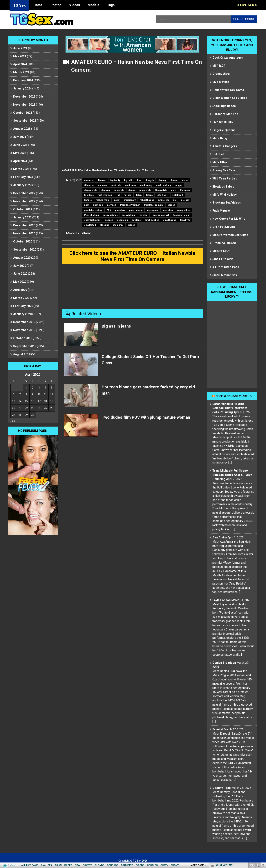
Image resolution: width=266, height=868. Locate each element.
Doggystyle (161, 190)
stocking (104, 225)
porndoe (112, 205)
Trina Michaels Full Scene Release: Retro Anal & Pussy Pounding (232, 475)
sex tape (136, 220)
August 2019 (22, 354)
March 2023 (21, 169)
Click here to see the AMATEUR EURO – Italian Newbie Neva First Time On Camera (132, 257)
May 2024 (20, 56)
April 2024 (20, 64)
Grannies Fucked (224, 243)
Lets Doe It (162, 195)
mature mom (103, 200)
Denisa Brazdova (224, 663)
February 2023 (23, 177)
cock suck (131, 185)
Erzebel (218, 729)
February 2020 (23, 306)
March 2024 (21, 72)
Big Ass (102, 180)
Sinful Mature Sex (225, 275)
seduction (122, 220)
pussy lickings (110, 215)
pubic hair (120, 210)
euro (174, 190)
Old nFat (218, 154)
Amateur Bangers (225, 146)
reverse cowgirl (160, 215)
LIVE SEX (247, 5)
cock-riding (146, 185)
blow (138, 180)
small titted (90, 225)
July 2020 (20, 266)
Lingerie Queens (224, 130)
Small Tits (185, 220)
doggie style (91, 190)
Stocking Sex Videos (227, 203)
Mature (88, 200)
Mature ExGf (221, 251)
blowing (162, 180)
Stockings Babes (224, 106)
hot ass (128, 195)
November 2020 (24, 233)
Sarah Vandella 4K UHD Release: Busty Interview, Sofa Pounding (230, 408)
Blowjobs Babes (223, 187)
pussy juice (152, 210)
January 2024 (22, 88)
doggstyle (119, 190)
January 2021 (22, 217)
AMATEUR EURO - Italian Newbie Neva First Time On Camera (98, 170)
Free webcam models (234, 396)
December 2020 (24, 225)
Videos (75, 5)
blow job (149, 180)
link (263, 811)
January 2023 (22, 185)
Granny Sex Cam (224, 170)
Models (93, 5)
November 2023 (24, 105)
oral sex (185, 200)
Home (38, 5)
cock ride (116, 185)
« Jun (13, 421)
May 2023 (20, 153)
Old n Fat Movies (224, 227)
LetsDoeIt (178, 195)
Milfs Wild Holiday (225, 195)
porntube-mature (93, 210)
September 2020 (25, 250)
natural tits (163, 200)
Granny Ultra (221, 74)
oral (175, 200)
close (185, 180)
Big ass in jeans (117, 327)
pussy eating (136, 210)
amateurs (89, 180)
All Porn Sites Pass (226, 267)
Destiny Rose (222, 788)
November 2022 (24, 201)
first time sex (105, 195)
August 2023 (22, 129)
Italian (139, 195)
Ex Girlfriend (84, 233)
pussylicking (128, 215)
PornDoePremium (154, 205)
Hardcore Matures (225, 114)
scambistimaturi (93, 220)
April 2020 (20, 290)
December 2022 (24, 193)
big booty (115, 180)
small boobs (170, 220)
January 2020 (22, 314)
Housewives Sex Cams (228, 90)
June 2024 (20, 48)
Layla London (221, 600)
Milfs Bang (220, 138)
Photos (56, 5)
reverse (143, 215)
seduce (109, 220)
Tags (111, 5)
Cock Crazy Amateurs (228, 58)
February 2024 (23, 80)
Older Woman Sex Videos (230, 98)
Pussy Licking (92, 215)
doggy (132, 190)
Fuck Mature (221, 211)
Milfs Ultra (220, 162)
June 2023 (20, 145)
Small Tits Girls (223, 259)
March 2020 (21, 298)
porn (87, 205)
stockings (118, 225)
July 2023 (20, 137)
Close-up (89, 185)
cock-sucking (163, 185)
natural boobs (147, 200)
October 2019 (23, 338)
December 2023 (24, 97)
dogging (106, 190)
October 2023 (23, 113)
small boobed (152, 220)
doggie (178, 185)
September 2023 (25, 121)
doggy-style (145, 190)
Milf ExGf (219, 66)
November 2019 (24, 330)
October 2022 (23, 209)
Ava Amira (220, 537)
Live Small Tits (223, 122)
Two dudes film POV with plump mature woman (149, 418)
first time (89, 195)
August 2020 (22, 258)
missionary (130, 200)
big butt (128, 180)
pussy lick (168, 210)
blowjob (174, 180)
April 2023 (20, 161)
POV (109, 210)
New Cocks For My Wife (229, 219)
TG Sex (19, 5)
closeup (103, 185)
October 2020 (23, 241)
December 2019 (24, 322)
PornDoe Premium (130, 205)
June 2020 (20, 274)
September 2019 (25, 346)
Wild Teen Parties (225, 178)
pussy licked (184, 210)
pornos (171, 205)
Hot (118, 195)
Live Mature (221, 82)
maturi (117, 200)
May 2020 (20, 282)
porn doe (98, 205)
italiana (149, 195)
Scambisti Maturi (181, 215)
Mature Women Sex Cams (230, 235)
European (185, 190)
